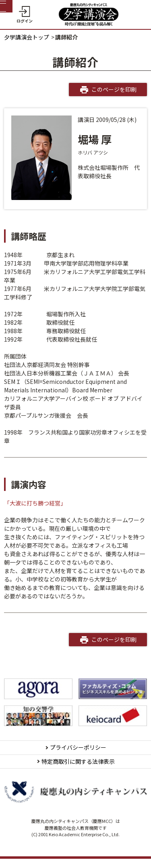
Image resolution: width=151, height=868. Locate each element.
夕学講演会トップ (27, 37)
